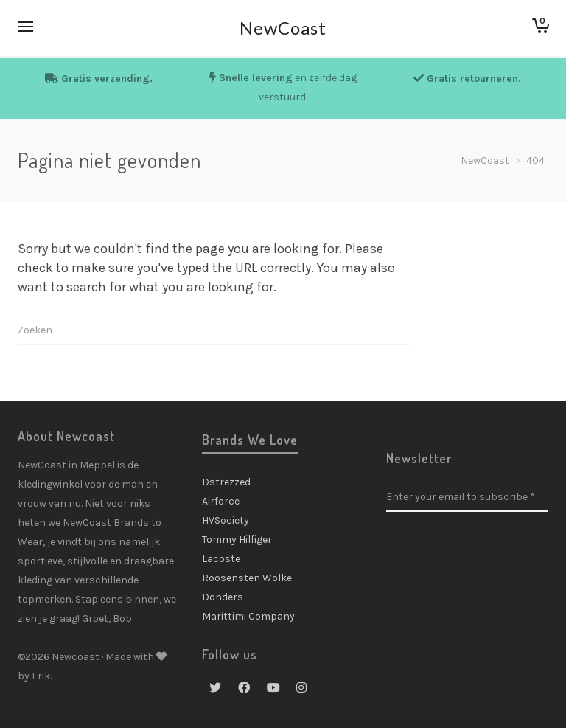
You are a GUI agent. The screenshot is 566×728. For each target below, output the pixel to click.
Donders (223, 597)
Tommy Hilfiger (237, 540)
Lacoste (221, 559)
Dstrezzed (226, 482)
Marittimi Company (248, 616)
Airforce (221, 501)
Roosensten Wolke (247, 578)
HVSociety (226, 520)
